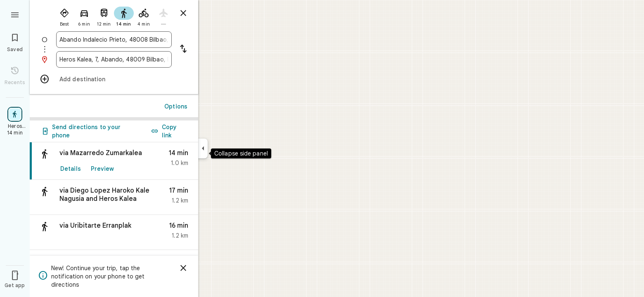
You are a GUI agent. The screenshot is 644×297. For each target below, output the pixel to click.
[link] (114, 161)
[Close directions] (183, 13)
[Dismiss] (183, 268)
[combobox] (114, 40)
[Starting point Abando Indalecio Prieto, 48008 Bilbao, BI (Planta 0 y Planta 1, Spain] (114, 40)
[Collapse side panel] (203, 148)
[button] (114, 197)
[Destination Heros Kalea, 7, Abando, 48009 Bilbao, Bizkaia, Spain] (114, 59)
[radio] (64, 16)
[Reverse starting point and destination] (183, 49)
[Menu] (15, 14)
